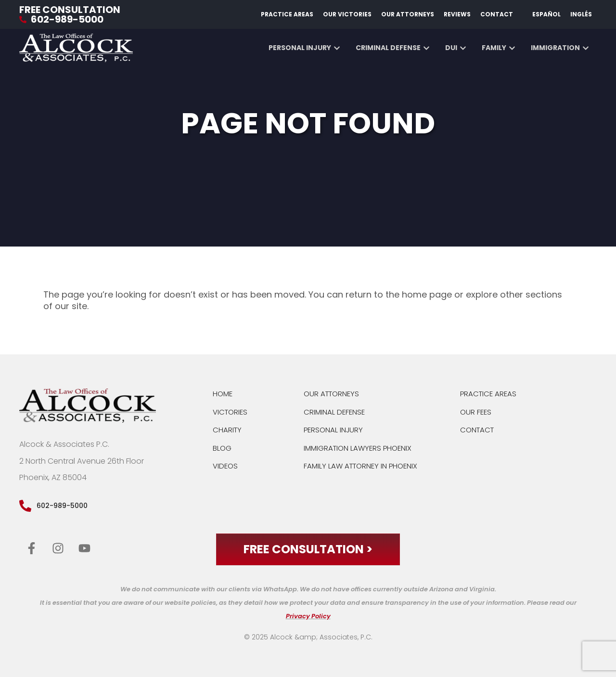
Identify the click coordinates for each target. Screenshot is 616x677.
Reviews (457, 14)
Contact (497, 14)
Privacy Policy (308, 616)
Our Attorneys (408, 14)
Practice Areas (287, 14)
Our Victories (347, 14)
